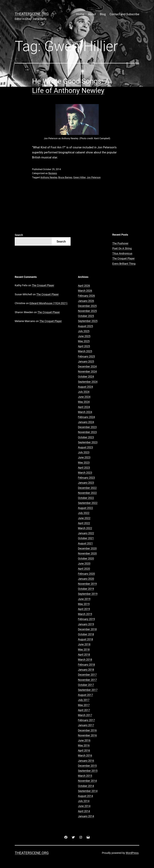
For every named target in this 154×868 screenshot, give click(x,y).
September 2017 (88, 690)
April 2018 (84, 655)
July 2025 (84, 331)
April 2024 (84, 407)
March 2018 (85, 660)
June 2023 (84, 457)
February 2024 (86, 417)
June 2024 (84, 397)
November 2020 (87, 553)
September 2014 (88, 791)
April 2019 (84, 609)
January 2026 (86, 301)
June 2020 (84, 563)
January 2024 (86, 422)
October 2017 (86, 685)
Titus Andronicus (122, 253)
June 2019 (84, 599)
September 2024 (88, 382)
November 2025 (87, 311)
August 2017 (85, 695)
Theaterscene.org (32, 14)
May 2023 (84, 463)
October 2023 (86, 437)
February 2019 (86, 619)
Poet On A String (122, 248)
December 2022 (87, 488)
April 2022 (84, 523)
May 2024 (84, 402)
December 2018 (87, 629)
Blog (103, 14)
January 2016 (86, 761)
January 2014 (86, 816)
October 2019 (86, 589)
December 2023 (87, 427)
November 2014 (87, 781)
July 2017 (84, 700)
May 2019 (84, 604)
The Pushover (120, 243)
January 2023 (86, 483)
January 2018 (86, 670)
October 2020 (86, 558)
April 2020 (84, 569)
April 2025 (84, 346)
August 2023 (85, 447)
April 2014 (84, 811)
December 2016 (87, 730)
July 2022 (84, 513)
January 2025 (86, 361)
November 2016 (87, 735)
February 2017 (86, 720)
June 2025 (84, 336)
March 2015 (85, 776)
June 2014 (84, 806)
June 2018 (84, 644)
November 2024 (87, 371)
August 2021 (85, 543)
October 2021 (86, 538)
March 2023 (85, 473)
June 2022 (84, 518)
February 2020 (86, 574)
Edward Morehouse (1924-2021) (48, 303)
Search (19, 235)
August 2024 (85, 387)
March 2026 (85, 291)
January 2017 (86, 725)
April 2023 (84, 468)
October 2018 (86, 634)
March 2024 (85, 412)
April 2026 (84, 286)
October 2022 (86, 498)
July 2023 (84, 452)
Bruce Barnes (65, 177)
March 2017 (85, 715)
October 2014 (86, 786)
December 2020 (87, 548)
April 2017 (84, 710)
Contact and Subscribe (124, 14)
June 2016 (84, 740)
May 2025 (84, 341)
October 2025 (86, 316)
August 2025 (85, 326)
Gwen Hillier (79, 177)
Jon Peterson (94, 177)
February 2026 (86, 296)
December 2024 (87, 366)
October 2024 (86, 377)
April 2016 (84, 750)
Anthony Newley (49, 177)
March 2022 (85, 528)
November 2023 (87, 432)
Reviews (53, 173)
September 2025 (88, 321)
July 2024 (84, 392)
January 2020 (86, 579)
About (92, 14)
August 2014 (85, 796)
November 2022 (87, 493)
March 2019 (85, 614)
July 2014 (84, 801)
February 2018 (86, 665)
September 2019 (88, 594)
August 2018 (85, 639)
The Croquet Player (123, 258)
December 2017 (87, 675)
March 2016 (85, 755)
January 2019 (86, 624)
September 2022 (88, 503)
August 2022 (85, 508)
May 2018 (84, 649)
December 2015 (87, 766)
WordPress (132, 853)
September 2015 (88, 771)
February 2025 (86, 356)
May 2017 (84, 705)
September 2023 (88, 442)
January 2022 (86, 533)
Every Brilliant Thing (124, 264)
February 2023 (86, 478)
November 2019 (87, 584)
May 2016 (84, 745)
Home (80, 14)
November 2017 (87, 680)
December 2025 (87, 306)
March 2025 (85, 351)
